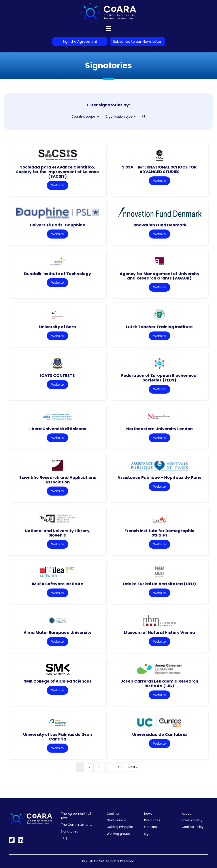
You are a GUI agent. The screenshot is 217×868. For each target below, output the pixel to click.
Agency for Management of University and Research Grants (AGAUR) (159, 276)
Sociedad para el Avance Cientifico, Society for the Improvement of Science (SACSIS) (58, 172)
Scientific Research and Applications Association (58, 480)
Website (58, 185)
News (148, 814)
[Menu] (108, 28)
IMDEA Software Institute (58, 584)
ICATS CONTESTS (58, 375)
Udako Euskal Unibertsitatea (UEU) (159, 584)
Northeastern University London (159, 429)
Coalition (113, 814)
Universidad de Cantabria (159, 734)
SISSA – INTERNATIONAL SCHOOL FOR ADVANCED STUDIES (159, 169)
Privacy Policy (192, 820)
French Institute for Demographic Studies (159, 533)
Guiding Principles (120, 827)
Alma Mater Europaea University (58, 632)
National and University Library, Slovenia (58, 533)
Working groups (119, 834)
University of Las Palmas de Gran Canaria (58, 737)
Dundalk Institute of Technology (58, 274)
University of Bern (58, 327)
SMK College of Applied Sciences (58, 681)
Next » (133, 767)
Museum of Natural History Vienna (159, 632)
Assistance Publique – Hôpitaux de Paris (159, 477)
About (186, 814)
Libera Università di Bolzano (58, 429)
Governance (116, 820)
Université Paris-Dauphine (58, 225)
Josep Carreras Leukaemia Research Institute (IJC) (159, 683)
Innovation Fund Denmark (159, 225)
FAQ (64, 838)
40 (120, 767)
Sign (147, 834)
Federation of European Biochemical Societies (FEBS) (159, 378)
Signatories (69, 831)
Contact (151, 827)
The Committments (77, 825)
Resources (152, 820)
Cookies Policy (193, 827)
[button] (98, 117)
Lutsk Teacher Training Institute (159, 327)
